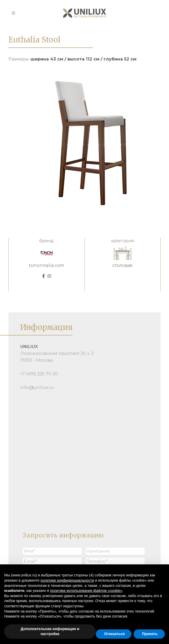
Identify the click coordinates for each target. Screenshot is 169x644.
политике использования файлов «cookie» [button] (86, 591)
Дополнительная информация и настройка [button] (50, 631)
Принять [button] (150, 634)
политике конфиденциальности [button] (67, 580)
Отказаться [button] (115, 634)
